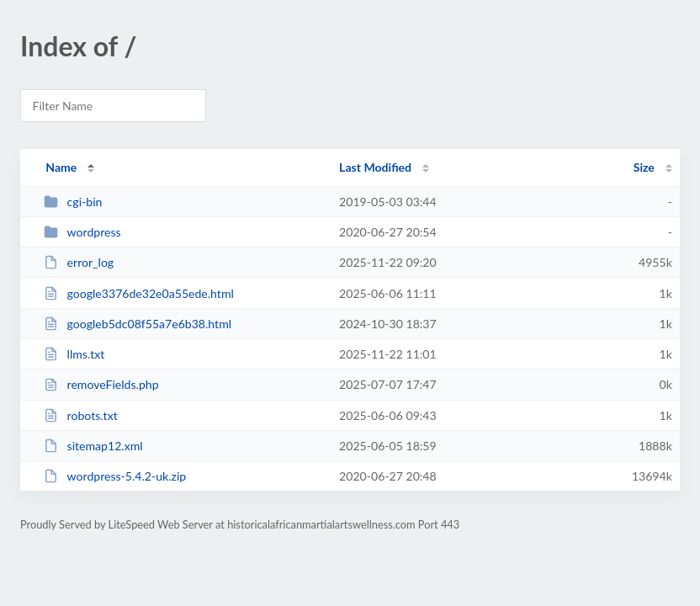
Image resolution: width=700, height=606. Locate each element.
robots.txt (81, 415)
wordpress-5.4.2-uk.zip (115, 476)
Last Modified (375, 167)
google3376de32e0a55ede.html (139, 293)
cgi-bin (73, 202)
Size (644, 167)
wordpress (82, 232)
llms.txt (74, 354)
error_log (79, 262)
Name (61, 167)
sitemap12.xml (93, 446)
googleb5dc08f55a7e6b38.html (138, 324)
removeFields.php (101, 384)
